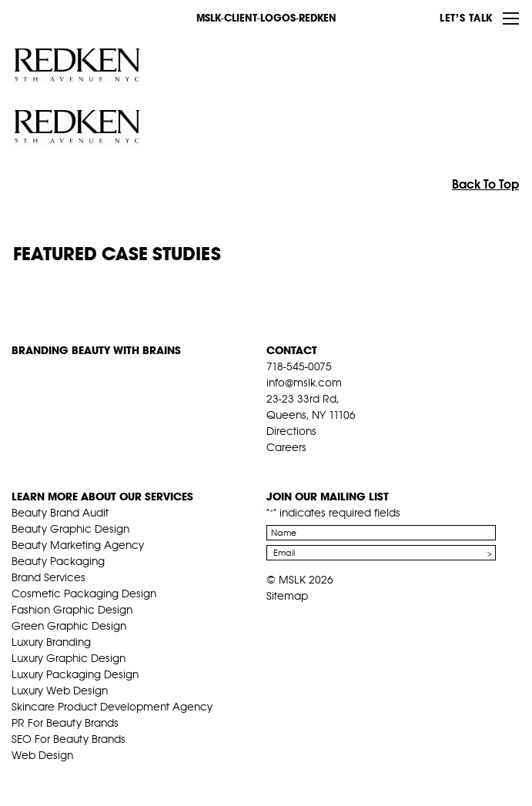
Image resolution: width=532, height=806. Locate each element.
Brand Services (49, 577)
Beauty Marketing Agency (78, 545)
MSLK (69, 17)
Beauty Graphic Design (70, 529)
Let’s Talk (466, 18)
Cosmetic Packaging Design (84, 594)
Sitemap (287, 596)
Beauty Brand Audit (60, 513)
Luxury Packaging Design (75, 674)
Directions (291, 431)
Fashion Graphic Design (72, 610)
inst (345, 467)
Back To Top (485, 184)
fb (273, 467)
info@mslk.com (304, 383)
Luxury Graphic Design (69, 658)
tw (297, 467)
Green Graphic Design (69, 626)
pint (321, 467)
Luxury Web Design (60, 691)
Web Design (42, 755)
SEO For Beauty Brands (69, 739)
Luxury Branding (51, 642)
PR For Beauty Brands (65, 723)
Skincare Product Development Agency (112, 707)
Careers (286, 447)
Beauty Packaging (58, 561)
